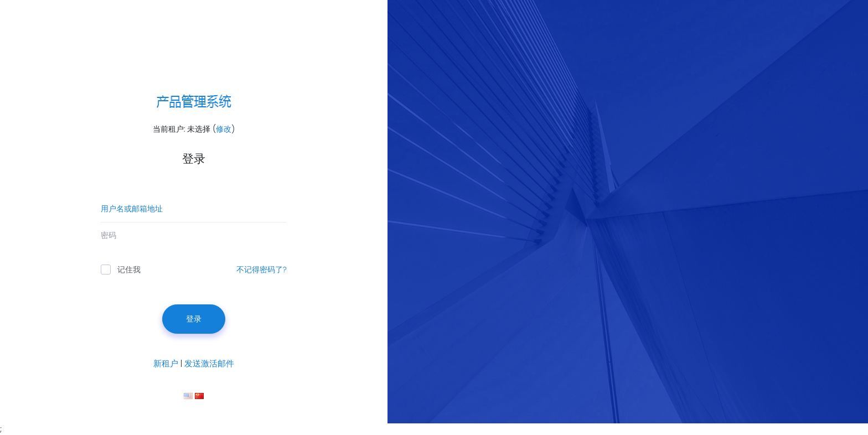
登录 (194, 319)
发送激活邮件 (209, 363)
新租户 (166, 363)
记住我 (121, 270)
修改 (224, 129)
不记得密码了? (262, 270)
